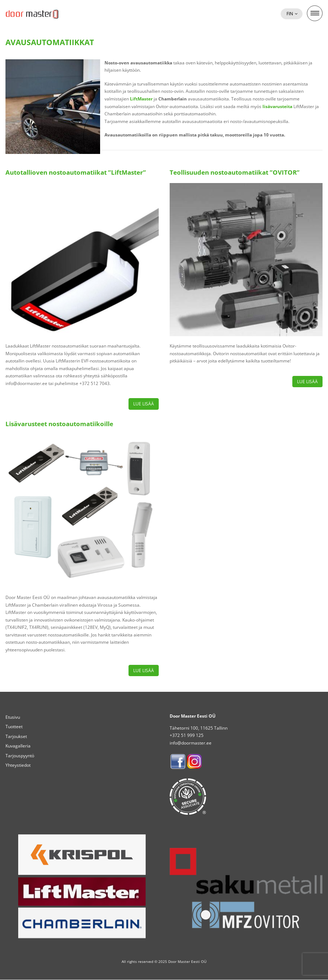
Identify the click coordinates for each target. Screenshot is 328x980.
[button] (292, 14)
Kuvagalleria (18, 746)
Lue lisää (144, 404)
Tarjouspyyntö (20, 756)
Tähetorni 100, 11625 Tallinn (199, 728)
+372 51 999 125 (187, 735)
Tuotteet (14, 727)
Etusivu (13, 717)
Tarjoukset (16, 736)
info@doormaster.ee (191, 743)
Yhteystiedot (18, 765)
